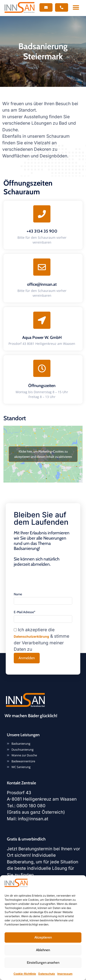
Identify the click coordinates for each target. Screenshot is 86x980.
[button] (76, 7)
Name (18, 594)
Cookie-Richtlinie (25, 974)
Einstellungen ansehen (43, 963)
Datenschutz (47, 974)
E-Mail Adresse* (25, 612)
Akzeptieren (43, 937)
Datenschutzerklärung (31, 636)
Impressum (65, 974)
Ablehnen (43, 950)
